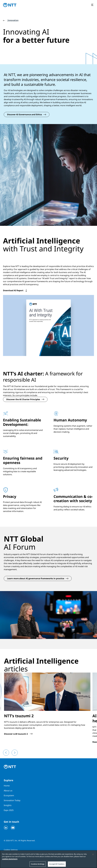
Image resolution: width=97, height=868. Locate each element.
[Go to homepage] (10, 5)
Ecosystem (9, 792)
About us (8, 788)
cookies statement (10, 859)
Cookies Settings (11, 847)
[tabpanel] (48, 463)
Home (7, 783)
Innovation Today (12, 797)
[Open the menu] (93, 5)
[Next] (15, 750)
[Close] (93, 855)
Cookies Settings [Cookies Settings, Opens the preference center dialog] (38, 864)
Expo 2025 (9, 807)
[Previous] (6, 750)
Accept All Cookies (57, 864)
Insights (8, 802)
